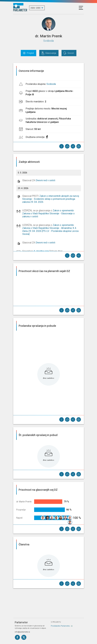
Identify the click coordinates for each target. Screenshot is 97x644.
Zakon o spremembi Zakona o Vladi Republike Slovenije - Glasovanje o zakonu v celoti (48, 213)
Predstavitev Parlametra (60, 626)
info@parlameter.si (22, 632)
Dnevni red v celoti (45, 180)
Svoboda (49, 41)
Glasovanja (51, 53)
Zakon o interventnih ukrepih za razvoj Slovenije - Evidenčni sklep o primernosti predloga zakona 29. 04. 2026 (51, 199)
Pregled (30, 53)
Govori (71, 53)
